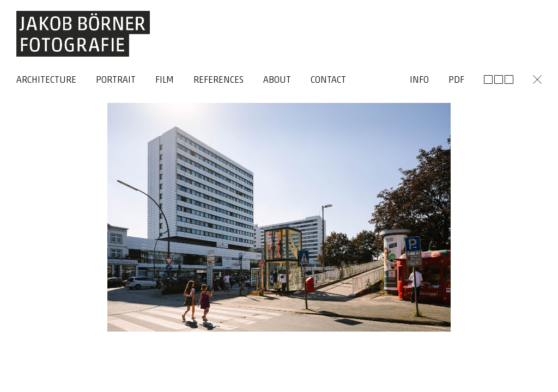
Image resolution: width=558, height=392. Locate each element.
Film (165, 80)
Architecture (46, 80)
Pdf (456, 80)
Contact (328, 80)
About (277, 80)
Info (419, 80)
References (219, 80)
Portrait (116, 80)
